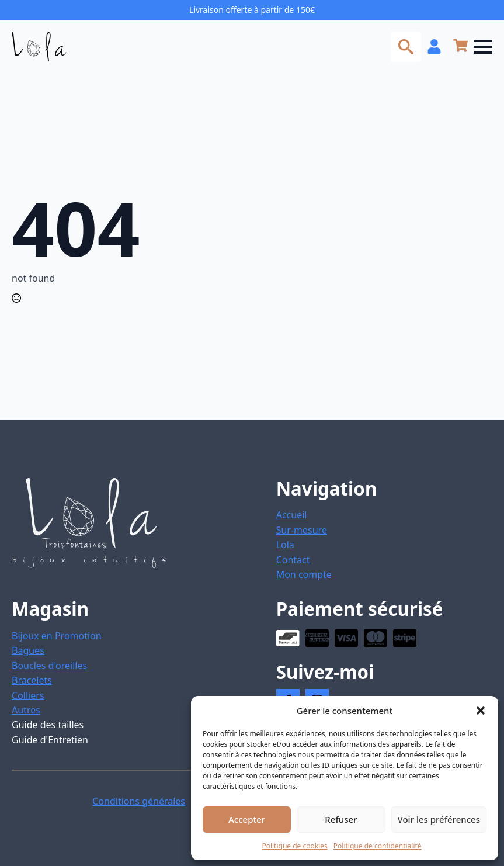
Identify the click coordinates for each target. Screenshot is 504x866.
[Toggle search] (406, 47)
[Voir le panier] (460, 46)
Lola (285, 545)
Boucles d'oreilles (49, 666)
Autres (26, 710)
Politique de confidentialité (378, 846)
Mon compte (304, 574)
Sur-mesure (302, 530)
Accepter (247, 819)
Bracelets (32, 680)
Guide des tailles (48, 725)
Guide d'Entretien (50, 740)
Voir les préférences (439, 819)
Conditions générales (139, 801)
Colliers (28, 695)
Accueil (292, 515)
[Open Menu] (483, 47)
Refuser (341, 819)
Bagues (28, 650)
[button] (481, 711)
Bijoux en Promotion (57, 636)
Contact (293, 560)
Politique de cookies (294, 846)
